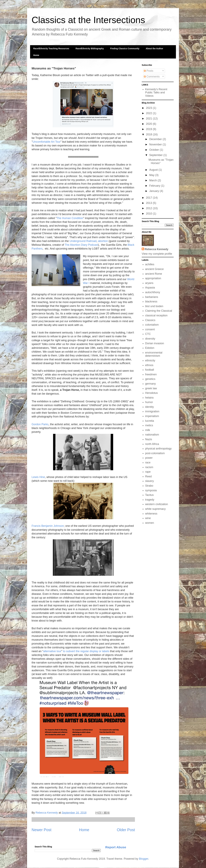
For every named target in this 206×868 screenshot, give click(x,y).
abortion (103, 241)
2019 (149, 129)
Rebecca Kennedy (157, 249)
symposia (151, 490)
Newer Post (41, 830)
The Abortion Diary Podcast (81, 245)
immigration (152, 411)
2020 (149, 124)
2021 (149, 119)
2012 (149, 208)
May (152, 175)
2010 (149, 214)
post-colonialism (155, 453)
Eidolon (150, 348)
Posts (149, 71)
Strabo (149, 486)
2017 (149, 198)
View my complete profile (157, 254)
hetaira (149, 398)
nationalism (152, 435)
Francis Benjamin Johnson (48, 526)
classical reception (156, 315)
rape (148, 472)
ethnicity (150, 360)
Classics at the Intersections (88, 20)
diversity (150, 339)
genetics (150, 379)
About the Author (154, 49)
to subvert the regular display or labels (86, 651)
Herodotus (152, 393)
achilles (150, 264)
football (150, 370)
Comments (152, 77)
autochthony (153, 292)
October (154, 150)
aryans (149, 283)
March (153, 180)
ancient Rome (154, 274)
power (149, 458)
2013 (149, 203)
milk (148, 430)
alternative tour (52, 651)
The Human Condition (70, 218)
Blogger (144, 859)
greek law (151, 388)
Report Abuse (116, 847)
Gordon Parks (40, 424)
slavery (150, 481)
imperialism (152, 416)
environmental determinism (154, 354)
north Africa (152, 444)
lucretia (150, 421)
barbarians (152, 297)
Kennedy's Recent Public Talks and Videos (156, 93)
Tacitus (149, 495)
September (156, 155)
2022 (149, 113)
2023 (149, 108)
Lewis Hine (38, 477)
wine (148, 518)
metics (149, 425)
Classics (150, 320)
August (154, 170)
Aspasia (150, 288)
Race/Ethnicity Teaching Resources (51, 49)
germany (151, 384)
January (154, 191)
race (148, 462)
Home (36, 55)
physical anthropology (158, 449)
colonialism (152, 325)
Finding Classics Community (125, 49)
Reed (148, 476)
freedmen (151, 374)
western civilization (157, 504)
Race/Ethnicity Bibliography (90, 49)
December (156, 139)
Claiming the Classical (159, 311)
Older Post (126, 830)
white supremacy (155, 509)
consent (150, 329)
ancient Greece (154, 269)
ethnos (149, 365)
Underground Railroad (83, 241)
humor (149, 402)
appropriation (153, 278)
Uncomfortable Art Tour (46, 142)
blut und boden (154, 306)
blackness (151, 302)
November (156, 144)
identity (150, 407)
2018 (149, 134)
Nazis (149, 439)
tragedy (150, 500)
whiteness (151, 514)
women (150, 523)
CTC (148, 334)
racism (149, 467)
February (155, 186)
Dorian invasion (155, 343)
